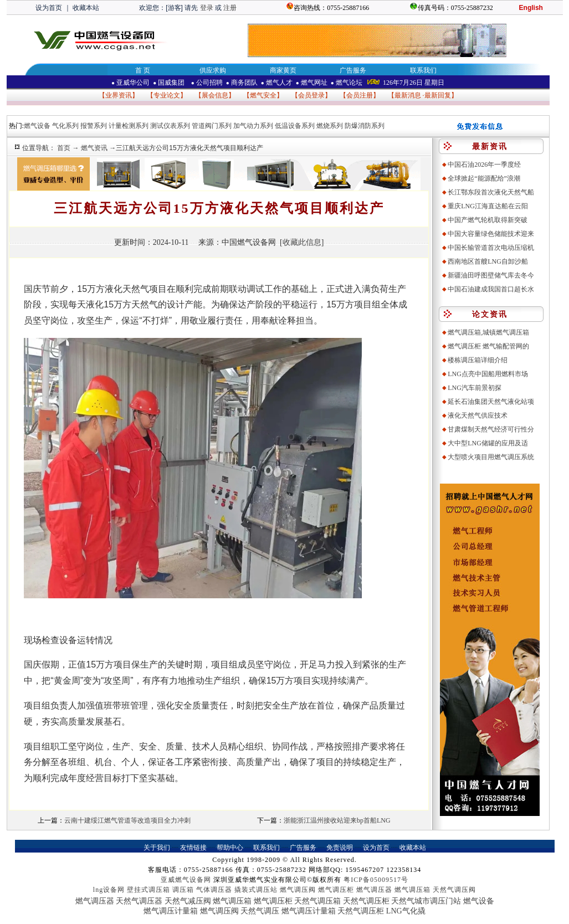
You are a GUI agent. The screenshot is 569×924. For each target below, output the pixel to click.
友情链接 (193, 848)
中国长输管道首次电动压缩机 (491, 248)
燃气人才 (277, 83)
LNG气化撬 (406, 911)
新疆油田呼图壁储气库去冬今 (491, 275)
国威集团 (170, 83)
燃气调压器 (374, 890)
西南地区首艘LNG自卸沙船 (488, 261)
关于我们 (157, 848)
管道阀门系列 (212, 126)
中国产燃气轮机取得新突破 (488, 220)
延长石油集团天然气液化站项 (491, 402)
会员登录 (311, 95)
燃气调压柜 (336, 890)
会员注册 (360, 95)
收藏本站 (86, 8)
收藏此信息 (302, 242)
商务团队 (242, 83)
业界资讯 (119, 95)
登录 (207, 8)
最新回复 (438, 95)
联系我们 (423, 70)
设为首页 (49, 8)
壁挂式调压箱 (148, 890)
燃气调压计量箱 (171, 911)
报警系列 (94, 126)
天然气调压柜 (366, 901)
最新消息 (408, 95)
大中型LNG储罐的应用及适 (488, 443)
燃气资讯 (95, 148)
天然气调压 (260, 911)
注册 (230, 8)
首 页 (143, 70)
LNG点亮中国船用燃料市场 (488, 374)
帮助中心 (230, 848)
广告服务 (353, 70)
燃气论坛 (347, 83)
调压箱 (183, 890)
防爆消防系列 (365, 126)
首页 (65, 148)
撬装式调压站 (256, 890)
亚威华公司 (130, 83)
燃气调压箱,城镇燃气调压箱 (488, 332)
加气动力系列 (253, 126)
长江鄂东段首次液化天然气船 (491, 192)
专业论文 (167, 95)
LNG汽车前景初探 (475, 388)
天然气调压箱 (317, 901)
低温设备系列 (295, 126)
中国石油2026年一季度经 (484, 165)
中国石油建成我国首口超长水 (491, 289)
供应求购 (213, 70)
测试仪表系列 (170, 126)
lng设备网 (109, 890)
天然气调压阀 (454, 890)
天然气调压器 (139, 901)
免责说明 (340, 848)
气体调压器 (214, 890)
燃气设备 (37, 126)
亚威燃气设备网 (186, 880)
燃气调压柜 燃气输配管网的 (488, 346)
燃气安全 (263, 95)
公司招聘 (206, 83)
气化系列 (65, 126)
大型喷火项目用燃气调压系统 (491, 457)
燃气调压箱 (412, 890)
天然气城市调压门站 (426, 901)
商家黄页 (283, 70)
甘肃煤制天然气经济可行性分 (491, 429)
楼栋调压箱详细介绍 (478, 360)
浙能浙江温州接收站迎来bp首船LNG (337, 820)
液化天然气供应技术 (478, 415)
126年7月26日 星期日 (414, 83)
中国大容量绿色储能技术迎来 (491, 234)
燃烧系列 (330, 126)
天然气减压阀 (188, 901)
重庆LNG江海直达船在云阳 (488, 206)
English (531, 8)
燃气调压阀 (298, 890)
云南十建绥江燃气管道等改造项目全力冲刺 (127, 820)
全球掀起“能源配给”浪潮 (484, 178)
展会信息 (215, 95)
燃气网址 (312, 83)
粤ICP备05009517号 (376, 880)
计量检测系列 (129, 126)
